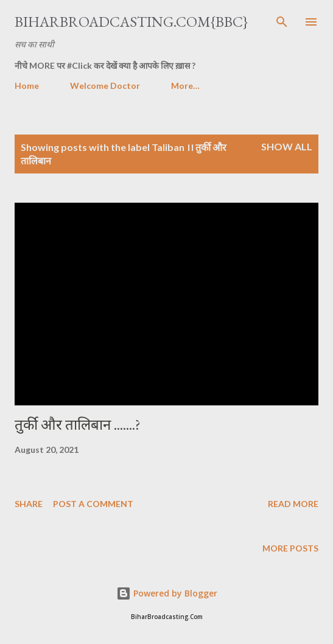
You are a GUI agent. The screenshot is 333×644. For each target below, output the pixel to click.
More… (185, 86)
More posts (290, 548)
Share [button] (29, 504)
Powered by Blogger (167, 593)
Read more (293, 504)
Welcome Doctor (105, 86)
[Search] (282, 22)
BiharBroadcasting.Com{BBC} (131, 22)
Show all (287, 146)
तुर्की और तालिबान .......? (78, 425)
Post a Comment (93, 504)
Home (27, 86)
